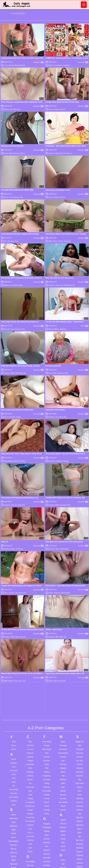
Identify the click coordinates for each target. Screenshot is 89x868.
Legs (47, 818)
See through (63, 853)
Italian (47, 754)
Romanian (63, 775)
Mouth (63, 591)
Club (30, 576)
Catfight (30, 546)
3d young (12, 857)
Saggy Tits (80, 527)
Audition (14, 586)
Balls (14, 607)
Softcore (80, 595)
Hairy (12, 241)
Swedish (80, 656)
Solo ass (62, 864)
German (47, 624)
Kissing (47, 781)
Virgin (80, 765)
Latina (47, 814)
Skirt (80, 576)
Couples (30, 599)
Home (47, 706)
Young (80, 815)
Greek (47, 658)
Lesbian (47, 821)
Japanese (47, 764)
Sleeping (80, 584)
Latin (47, 810)
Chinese (30, 561)
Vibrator (80, 757)
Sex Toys (80, 546)
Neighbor (63, 612)
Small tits (80, 587)
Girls (21, 197)
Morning (63, 584)
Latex (47, 806)
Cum (30, 614)
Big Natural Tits (61, 153)
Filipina (47, 557)
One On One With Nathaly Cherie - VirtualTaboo (65, 322)
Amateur (56, 109)
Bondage (14, 668)
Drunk (30, 696)
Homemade (47, 710)
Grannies (60, 373)
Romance (63, 771)
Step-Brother (14, 687)
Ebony (30, 710)
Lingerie (47, 829)
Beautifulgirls (9, 461)
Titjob (80, 696)
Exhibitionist (30, 732)
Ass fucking (59, 417)
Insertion (47, 746)
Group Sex (47, 662)
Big (65, 417)
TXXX (84, 326)
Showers (80, 561)
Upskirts (80, 747)
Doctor (30, 677)
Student (80, 644)
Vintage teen (79, 853)
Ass (50, 373)
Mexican (63, 549)
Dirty (23, 329)
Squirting (80, 629)
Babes (21, 285)
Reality (63, 756)
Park (63, 693)
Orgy (63, 660)
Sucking (80, 648)
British (14, 683)
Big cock (14, 638)
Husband (47, 729)
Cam (12, 329)
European (30, 729)
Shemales (80, 557)
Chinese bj (29, 857)
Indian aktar (46, 853)
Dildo (11, 153)
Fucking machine (19, 153)
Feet (47, 538)
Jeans (47, 767)
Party (63, 701)
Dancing (18, 329)
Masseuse (63, 534)
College (30, 584)
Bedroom (14, 630)
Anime (14, 559)
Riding (63, 764)
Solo (80, 599)
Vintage (80, 761)
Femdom (47, 546)
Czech (30, 637)
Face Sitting (47, 527)
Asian (57, 285)
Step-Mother (63, 587)
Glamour (47, 635)
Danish (30, 654)
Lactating (47, 799)
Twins (80, 730)
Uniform (80, 744)
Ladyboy (47, 802)
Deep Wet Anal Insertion (55, 410)
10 (23, 13)
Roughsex (63, 779)
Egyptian (30, 713)
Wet (80, 794)
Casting (30, 542)
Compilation (30, 587)
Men (63, 546)
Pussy (63, 746)
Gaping (66, 461)
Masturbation (63, 538)
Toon (80, 707)
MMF (63, 568)
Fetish (54, 373)
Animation (14, 556)
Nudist (63, 624)
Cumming (30, 621)
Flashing (47, 572)
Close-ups (15, 197)
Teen (80, 684)
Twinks (80, 726)
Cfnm (30, 553)
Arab (14, 563)
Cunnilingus (58, 65)
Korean (47, 789)
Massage (63, 530)
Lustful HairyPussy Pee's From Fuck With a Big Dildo (22, 58)
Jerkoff (47, 771)
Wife (80, 801)
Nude (63, 620)
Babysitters (14, 603)
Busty (6, 153)
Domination (30, 688)
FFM (47, 553)
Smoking (80, 591)
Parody (63, 697)
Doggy (30, 681)
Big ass (69, 153)
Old (63, 649)
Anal (14, 552)
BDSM (14, 619)
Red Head (63, 760)
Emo (30, 717)
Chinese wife (30, 864)
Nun (63, 628)
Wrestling (80, 805)
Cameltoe (30, 530)
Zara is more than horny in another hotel (17, 410)
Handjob (47, 683)
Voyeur (80, 769)
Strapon (80, 637)
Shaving (80, 553)
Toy (80, 715)
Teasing (80, 681)
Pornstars (63, 723)
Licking (47, 825)
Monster (63, 580)
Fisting (47, 568)
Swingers (80, 659)
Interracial (47, 750)
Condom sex (30, 591)
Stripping (80, 640)
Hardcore (47, 687)
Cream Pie (30, 602)
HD (19, 109)
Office (63, 645)
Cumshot (30, 625)
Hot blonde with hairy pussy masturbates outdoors (22, 278)
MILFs (63, 557)
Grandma (47, 647)
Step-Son (80, 602)
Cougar (30, 595)
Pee (63, 704)
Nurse (63, 631)
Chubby (60, 241)
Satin (80, 530)
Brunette (7, 329)
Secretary (80, 538)
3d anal (11, 853)
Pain (63, 674)
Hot (47, 717)
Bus (14, 702)
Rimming (63, 767)
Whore (80, 798)
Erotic (15, 109)
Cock (30, 580)
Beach (14, 622)
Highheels (63, 329)
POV (63, 727)
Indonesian (47, 742)
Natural (63, 609)
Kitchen (47, 785)
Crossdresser (30, 606)
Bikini (14, 645)
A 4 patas (12, 867)
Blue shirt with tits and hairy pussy (60, 278)
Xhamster (39, 62)
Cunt (30, 629)
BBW (50, 241)
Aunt (62, 285)
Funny (47, 599)
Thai (80, 688)
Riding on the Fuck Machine (12, 146)
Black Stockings (20, 65)
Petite (63, 712)
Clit (11, 109)
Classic (30, 565)
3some (14, 530)
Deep (30, 662)
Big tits (11, 65)
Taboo (80, 669)
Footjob (47, 580)
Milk (63, 561)
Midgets (63, 553)
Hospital (47, 713)
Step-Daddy (30, 647)
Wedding (80, 790)
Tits (80, 700)
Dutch (30, 700)
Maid (63, 527)
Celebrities (30, 549)
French (47, 587)
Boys (14, 675)
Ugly (80, 740)
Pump (63, 742)
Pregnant (63, 731)
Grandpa (47, 650)
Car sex (30, 534)
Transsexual (80, 719)
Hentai (47, 694)
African (14, 544)
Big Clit (62, 109)
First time (47, 565)
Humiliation (47, 725)
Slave (80, 580)
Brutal (14, 694)
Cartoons (30, 538)
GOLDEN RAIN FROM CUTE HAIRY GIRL (17, 190)
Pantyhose (63, 689)
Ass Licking (14, 582)
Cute (30, 633)
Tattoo (80, 673)
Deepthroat (30, 665)
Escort (30, 725)
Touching (80, 711)
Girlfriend (47, 628)
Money (63, 576)
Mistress (63, 565)
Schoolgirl (80, 534)
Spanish (80, 606)
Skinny (80, 572)
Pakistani (63, 682)
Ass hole (14, 578)
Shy (80, 565)
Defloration (30, 669)
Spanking (80, 610)
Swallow (80, 652)
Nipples (63, 616)
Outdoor (63, 664)
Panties (63, 685)
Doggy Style (30, 684)
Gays (47, 620)
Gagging (47, 609)
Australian (14, 285)
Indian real (46, 857)
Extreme (30, 736)
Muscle (63, 595)
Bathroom (14, 611)
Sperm (80, 614)
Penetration (63, 708)
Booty (14, 672)
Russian (63, 783)
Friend (47, 591)
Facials (47, 530)
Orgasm (63, 657)
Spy (80, 621)
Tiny (80, 692)
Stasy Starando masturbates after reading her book (22, 102)
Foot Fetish (47, 576)
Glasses (47, 639)
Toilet (80, 703)
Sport (80, 618)
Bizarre (14, 653)
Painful (63, 678)
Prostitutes (63, 735)
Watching (80, 779)
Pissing (63, 720)
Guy (47, 665)
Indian (47, 738)
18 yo (6, 65)
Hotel (47, 721)
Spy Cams (80, 625)
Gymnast (47, 669)
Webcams (80, 786)
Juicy (17, 241)
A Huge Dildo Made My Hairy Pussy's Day (62, 102)
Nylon (63, 635)
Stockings (80, 633)
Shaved (80, 549)
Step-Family (47, 534)
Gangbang (59, 461)
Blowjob (14, 664)
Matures (63, 542)
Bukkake (14, 698)
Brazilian (14, 679)
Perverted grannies (53, 366)
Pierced (63, 716)
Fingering (66, 65)
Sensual (80, 542)
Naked (63, 605)
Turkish (80, 722)
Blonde (6, 109)
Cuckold (30, 610)
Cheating (30, 557)
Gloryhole (47, 643)
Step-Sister (80, 568)
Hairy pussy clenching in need (58, 190)
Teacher (80, 677)
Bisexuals (14, 649)
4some (14, 534)
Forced (47, 584)
